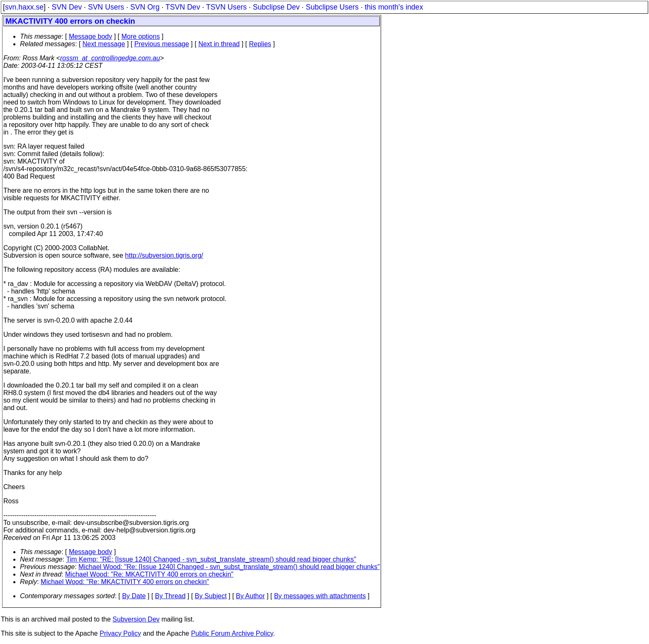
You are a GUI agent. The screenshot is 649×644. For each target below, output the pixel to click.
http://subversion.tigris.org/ (164, 255)
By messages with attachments (320, 596)
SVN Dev (67, 7)
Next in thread (219, 44)
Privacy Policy (120, 633)
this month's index (394, 7)
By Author (250, 596)
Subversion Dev (136, 619)
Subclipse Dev (276, 7)
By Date (134, 596)
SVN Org (145, 7)
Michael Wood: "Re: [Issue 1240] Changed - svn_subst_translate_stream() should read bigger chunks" (229, 567)
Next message (104, 44)
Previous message (162, 44)
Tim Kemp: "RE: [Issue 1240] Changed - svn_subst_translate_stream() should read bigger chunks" (211, 559)
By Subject (211, 596)
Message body (90, 36)
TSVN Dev (183, 7)
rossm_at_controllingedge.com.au (110, 58)
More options (141, 36)
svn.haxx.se (24, 7)
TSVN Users (226, 7)
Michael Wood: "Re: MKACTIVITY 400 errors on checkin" (150, 574)
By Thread (171, 596)
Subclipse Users (332, 7)
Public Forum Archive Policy (232, 633)
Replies (260, 44)
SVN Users (106, 7)
